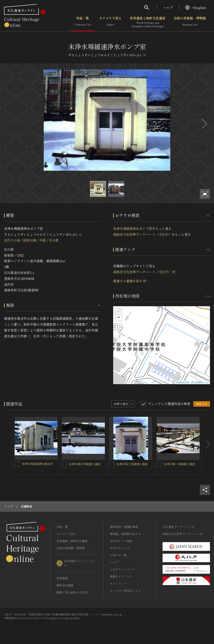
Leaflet (179, 382)
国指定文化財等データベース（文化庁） (142, 234)
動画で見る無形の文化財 (72, 592)
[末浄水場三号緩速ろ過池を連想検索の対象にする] (112, 465)
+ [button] (119, 312)
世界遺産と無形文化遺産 (148, 22)
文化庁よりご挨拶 (121, 541)
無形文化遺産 (65, 585)
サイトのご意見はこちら (125, 591)
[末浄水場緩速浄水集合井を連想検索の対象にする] (17, 464)
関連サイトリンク (121, 576)
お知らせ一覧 (118, 555)
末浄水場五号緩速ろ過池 (85, 464)
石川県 (54, 240)
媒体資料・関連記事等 (124, 527)
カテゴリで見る (110, 22)
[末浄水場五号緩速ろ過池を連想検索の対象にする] (64, 465)
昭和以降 (30, 240)
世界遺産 (62, 578)
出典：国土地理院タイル (197, 382)
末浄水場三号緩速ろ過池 (132, 464)
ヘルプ (168, 7)
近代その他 (12, 240)
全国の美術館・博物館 (190, 22)
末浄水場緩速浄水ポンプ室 (133, 228)
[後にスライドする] (204, 124)
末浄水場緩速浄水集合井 (37, 464)
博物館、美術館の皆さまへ (127, 534)
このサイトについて (122, 569)
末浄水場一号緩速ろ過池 (179, 464)
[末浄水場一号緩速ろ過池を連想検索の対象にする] (159, 465)
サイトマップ (118, 583)
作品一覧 (83, 22)
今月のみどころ (120, 548)
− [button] (119, 318)
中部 (43, 240)
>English (196, 7)
